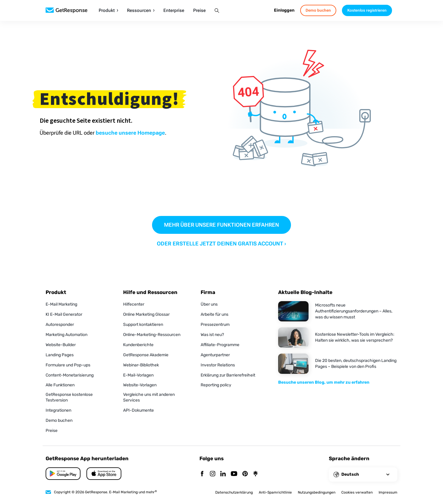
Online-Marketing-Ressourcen (152, 335)
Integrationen (58, 410)
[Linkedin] (223, 474)
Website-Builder (61, 345)
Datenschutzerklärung (234, 492)
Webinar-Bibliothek (141, 365)
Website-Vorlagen (140, 385)
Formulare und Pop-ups (68, 365)
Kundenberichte (138, 345)
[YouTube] (234, 474)
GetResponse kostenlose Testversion (69, 397)
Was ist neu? (212, 335)
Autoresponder (60, 325)
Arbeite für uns (214, 314)
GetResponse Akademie (146, 355)
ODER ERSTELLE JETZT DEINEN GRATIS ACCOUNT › (221, 244)
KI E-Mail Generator (64, 314)
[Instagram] (213, 474)
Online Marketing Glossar (146, 314)
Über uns (209, 304)
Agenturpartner (215, 355)
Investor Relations (218, 365)
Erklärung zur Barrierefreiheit (228, 375)
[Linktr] (255, 474)
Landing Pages (60, 355)
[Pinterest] (245, 474)
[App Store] (63, 474)
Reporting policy (216, 385)
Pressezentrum (215, 325)
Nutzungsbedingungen (317, 492)
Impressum (388, 492)
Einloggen (284, 10)
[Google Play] (104, 474)
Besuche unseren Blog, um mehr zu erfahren (324, 382)
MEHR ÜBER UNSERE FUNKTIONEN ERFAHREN (221, 225)
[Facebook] (202, 474)
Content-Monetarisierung (70, 375)
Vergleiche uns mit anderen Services (149, 397)
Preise (199, 11)
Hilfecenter (134, 304)
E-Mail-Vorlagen (138, 375)
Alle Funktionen (60, 385)
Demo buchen (59, 420)
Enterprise (174, 11)
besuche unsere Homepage (130, 133)
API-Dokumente (138, 410)
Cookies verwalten (357, 492)
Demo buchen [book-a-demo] (318, 10)
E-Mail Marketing (61, 304)
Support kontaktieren (143, 325)
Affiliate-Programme (220, 345)
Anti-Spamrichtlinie (275, 492)
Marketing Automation (66, 335)
